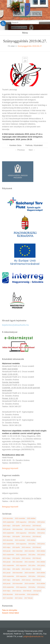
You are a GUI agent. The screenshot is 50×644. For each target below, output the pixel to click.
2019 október (41, 584)
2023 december (8, 540)
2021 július (32, 565)
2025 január (7, 529)
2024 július (32, 533)
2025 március (26, 526)
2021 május (7, 569)
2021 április (16, 569)
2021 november (30, 562)
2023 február (37, 547)
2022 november (30, 551)
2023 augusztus (21, 544)
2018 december (8, 594)
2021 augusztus (21, 565)
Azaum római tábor (11, 613)
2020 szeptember (8, 576)
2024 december (18, 529)
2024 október (41, 529)
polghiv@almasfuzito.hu (33, 636)
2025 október (31, 518)
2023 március (26, 547)
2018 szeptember (33, 594)
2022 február (37, 558)
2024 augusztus (21, 533)
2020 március (26, 580)
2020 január (7, 584)
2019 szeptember (8, 587)
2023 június (41, 544)
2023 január (7, 551)
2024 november (30, 529)
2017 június (19, 598)
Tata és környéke (10, 610)
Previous (20, 150)
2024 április (16, 536)
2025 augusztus (21, 522)
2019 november (30, 584)
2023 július (32, 544)
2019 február (27, 591)
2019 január (37, 591)
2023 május (7, 547)
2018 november (20, 594)
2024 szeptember (8, 533)
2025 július (32, 522)
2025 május (7, 526)
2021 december (18, 562)
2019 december (18, 584)
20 (25, 61)
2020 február (37, 580)
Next (32, 150)
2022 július (32, 555)
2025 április (16, 526)
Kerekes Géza (15, 145)
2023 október (31, 540)
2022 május (7, 558)
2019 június (41, 587)
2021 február (37, 569)
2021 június (41, 565)
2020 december (18, 573)
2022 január (7, 562)
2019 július (32, 587)
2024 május (7, 536)
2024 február (37, 536)
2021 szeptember (8, 565)
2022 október (41, 551)
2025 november (20, 518)
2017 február (28, 598)
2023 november (20, 540)
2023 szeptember (8, 544)
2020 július (32, 576)
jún (25, 58)
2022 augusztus (21, 555)
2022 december (18, 551)
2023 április (16, 547)
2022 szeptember (8, 555)
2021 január (7, 573)
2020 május (7, 580)
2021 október (41, 562)
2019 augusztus (21, 587)
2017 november (8, 598)
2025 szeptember (8, 522)
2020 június (41, 576)
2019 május (7, 591)
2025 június (41, 522)
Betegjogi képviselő (10, 468)
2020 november (30, 573)
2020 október (41, 573)
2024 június (41, 533)
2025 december (8, 518)
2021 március (26, 569)
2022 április (16, 558)
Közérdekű (38, 145)
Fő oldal (11, 46)
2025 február (37, 526)
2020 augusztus (21, 576)
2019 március (17, 591)
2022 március (26, 558)
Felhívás (29, 145)
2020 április (16, 580)
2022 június (41, 555)
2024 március (26, 536)
